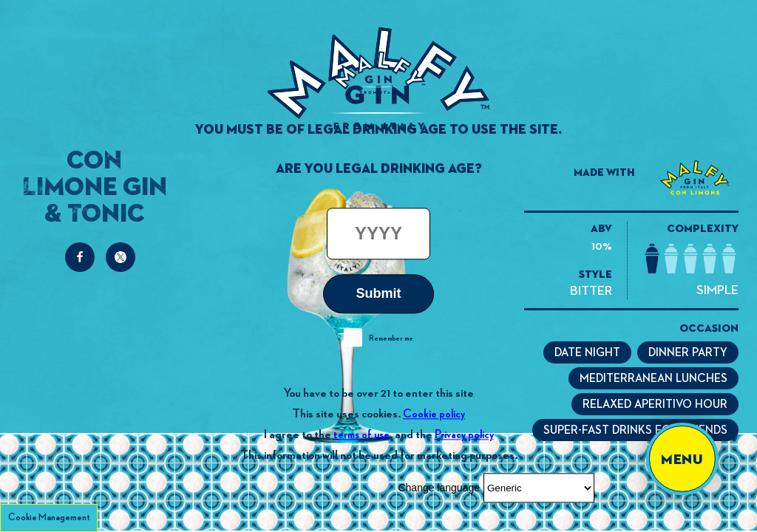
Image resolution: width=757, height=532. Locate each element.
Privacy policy (464, 435)
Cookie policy (434, 414)
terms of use (361, 435)
